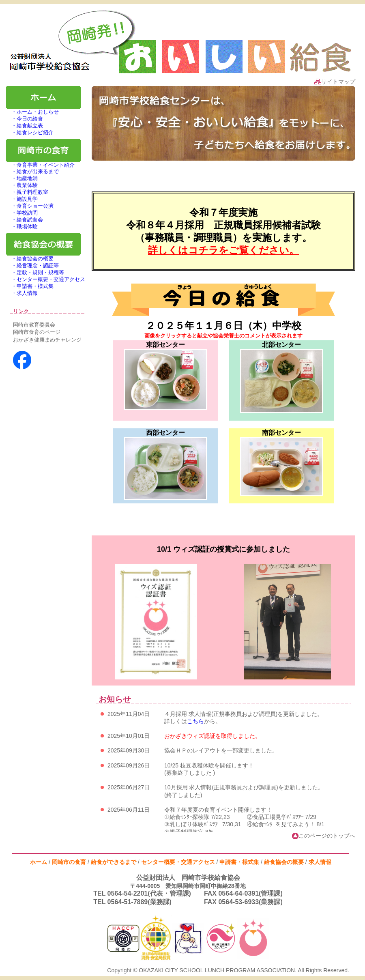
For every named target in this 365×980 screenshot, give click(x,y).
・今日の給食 (25, 119)
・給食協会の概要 (30, 259)
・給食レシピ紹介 (30, 132)
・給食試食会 (25, 220)
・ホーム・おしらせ (32, 112)
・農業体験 (22, 185)
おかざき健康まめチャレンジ (47, 340)
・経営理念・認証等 (32, 265)
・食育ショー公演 (30, 206)
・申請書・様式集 (30, 286)
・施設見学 (22, 199)
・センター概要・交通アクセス (46, 279)
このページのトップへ (324, 836)
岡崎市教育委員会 (34, 325)
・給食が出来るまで (32, 171)
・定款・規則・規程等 (35, 272)
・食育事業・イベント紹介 (40, 165)
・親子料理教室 (27, 192)
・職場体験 (22, 227)
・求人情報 (22, 293)
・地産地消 (22, 178)
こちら (195, 721)
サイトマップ (335, 82)
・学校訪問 (22, 213)
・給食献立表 (25, 126)
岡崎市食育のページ (37, 332)
